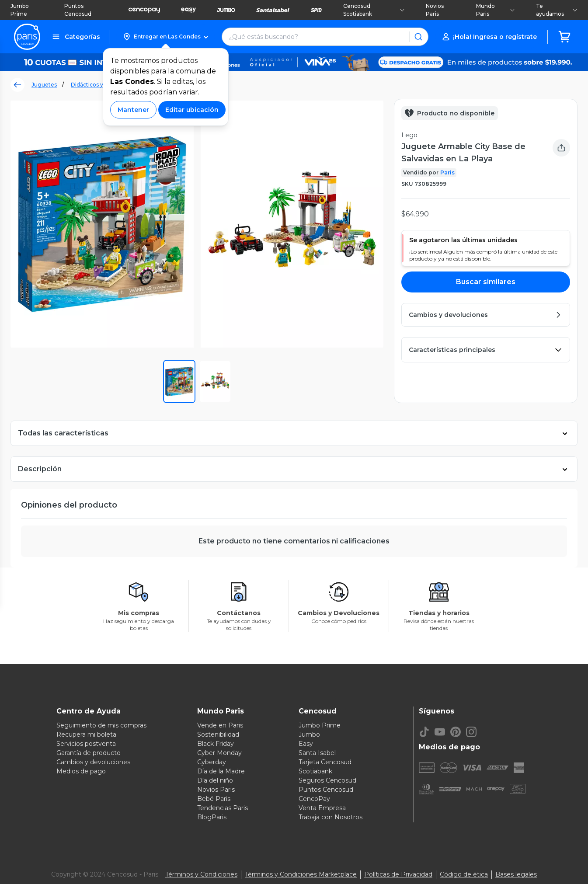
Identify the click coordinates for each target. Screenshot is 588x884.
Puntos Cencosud (78, 10)
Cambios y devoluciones (93, 762)
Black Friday (216, 744)
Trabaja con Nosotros (331, 817)
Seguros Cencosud (327, 780)
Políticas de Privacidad (398, 874)
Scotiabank (315, 771)
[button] (165, 37)
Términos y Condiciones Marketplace (301, 874)
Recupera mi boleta (86, 734)
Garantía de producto (89, 753)
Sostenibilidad (218, 734)
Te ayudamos (557, 10)
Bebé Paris (214, 799)
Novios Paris (435, 10)
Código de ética (464, 874)
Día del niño (215, 780)
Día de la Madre (221, 771)
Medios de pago (81, 771)
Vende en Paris (220, 725)
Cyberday (212, 762)
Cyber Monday (219, 753)
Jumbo (309, 734)
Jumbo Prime (20, 10)
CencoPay (314, 799)
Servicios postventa (86, 744)
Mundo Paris (495, 10)
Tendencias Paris (223, 808)
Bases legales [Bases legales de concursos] (516, 874)
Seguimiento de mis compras (101, 725)
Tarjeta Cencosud (325, 762)
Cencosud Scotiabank (374, 10)
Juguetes (44, 85)
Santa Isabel (317, 753)
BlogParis (212, 817)
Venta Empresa (322, 808)
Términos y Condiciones (201, 874)
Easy (306, 744)
